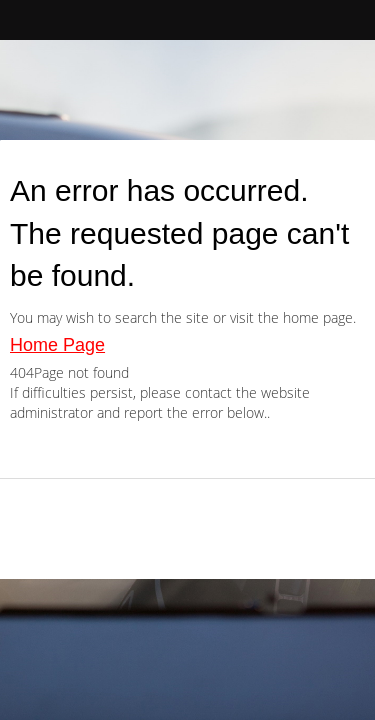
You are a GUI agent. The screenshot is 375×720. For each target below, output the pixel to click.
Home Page (57, 345)
